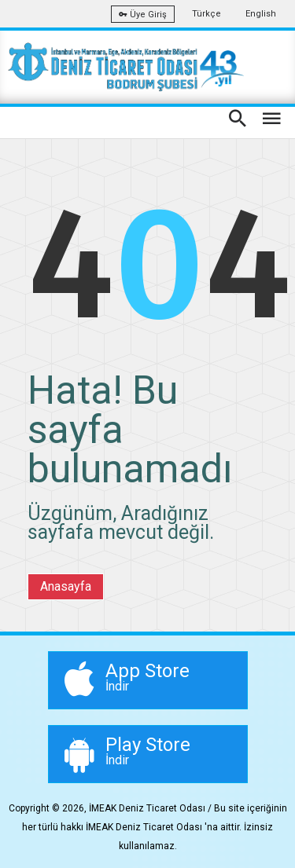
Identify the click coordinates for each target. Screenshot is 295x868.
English (261, 14)
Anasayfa (66, 586)
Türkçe (206, 14)
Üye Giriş (143, 15)
